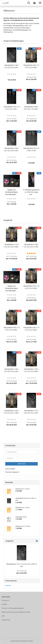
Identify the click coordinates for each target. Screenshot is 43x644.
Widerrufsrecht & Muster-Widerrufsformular (16, 612)
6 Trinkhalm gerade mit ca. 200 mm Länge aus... (31, 192)
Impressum (5, 600)
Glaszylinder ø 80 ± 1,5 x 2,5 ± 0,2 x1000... (31, 66)
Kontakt (4, 604)
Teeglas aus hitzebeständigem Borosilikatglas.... (12, 192)
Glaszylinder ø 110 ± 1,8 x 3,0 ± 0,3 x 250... (31, 412)
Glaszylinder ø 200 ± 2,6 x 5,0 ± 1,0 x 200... (31, 108)
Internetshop (14, 641)
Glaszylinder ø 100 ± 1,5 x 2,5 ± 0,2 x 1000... (12, 412)
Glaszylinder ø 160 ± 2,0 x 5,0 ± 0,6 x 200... (12, 149)
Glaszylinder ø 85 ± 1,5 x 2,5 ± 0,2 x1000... (31, 329)
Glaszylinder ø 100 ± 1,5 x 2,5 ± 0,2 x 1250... (31, 246)
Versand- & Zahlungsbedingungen (13, 608)
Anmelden (22, 464)
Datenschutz (6, 620)
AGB (3, 616)
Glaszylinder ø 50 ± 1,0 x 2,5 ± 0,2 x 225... (12, 108)
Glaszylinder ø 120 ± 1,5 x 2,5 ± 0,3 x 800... (31, 370)
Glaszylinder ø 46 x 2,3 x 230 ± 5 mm (31, 149)
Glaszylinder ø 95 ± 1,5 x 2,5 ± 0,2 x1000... (31, 287)
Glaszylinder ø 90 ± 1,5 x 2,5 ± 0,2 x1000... (12, 329)
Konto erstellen (10, 469)
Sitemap (8, 585)
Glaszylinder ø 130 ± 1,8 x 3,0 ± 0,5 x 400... (12, 66)
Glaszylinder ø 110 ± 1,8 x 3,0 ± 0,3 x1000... (12, 246)
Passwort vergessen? (12, 472)
